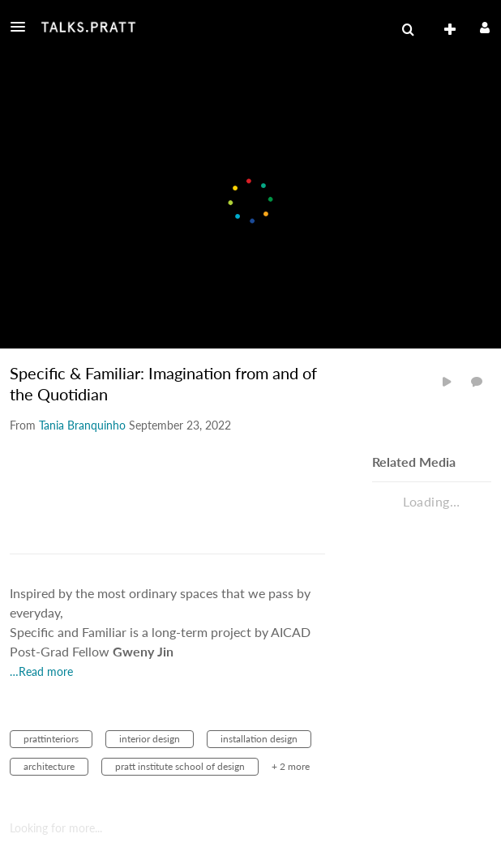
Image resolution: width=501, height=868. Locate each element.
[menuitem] (408, 30)
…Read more (41, 671)
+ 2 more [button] (291, 766)
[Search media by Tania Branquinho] (82, 425)
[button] (23, 27)
